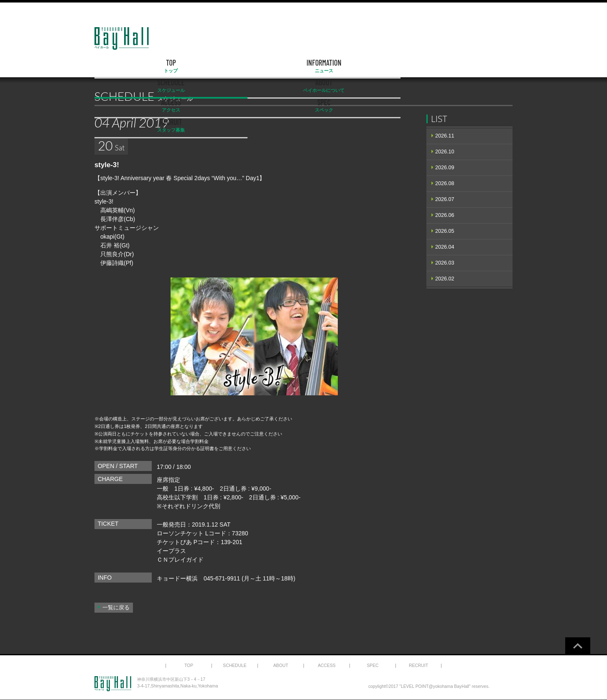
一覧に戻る (116, 608)
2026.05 (445, 231)
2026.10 (445, 152)
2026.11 (445, 136)
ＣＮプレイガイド (180, 560)
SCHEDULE (244, 66)
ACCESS (363, 66)
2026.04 (445, 247)
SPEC (423, 66)
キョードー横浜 (177, 578)
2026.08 (445, 183)
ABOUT (303, 66)
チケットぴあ (174, 542)
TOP (125, 66)
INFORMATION (184, 66)
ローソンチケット (180, 533)
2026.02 (445, 279)
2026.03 (445, 263)
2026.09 (445, 168)
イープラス (171, 551)
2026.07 (445, 199)
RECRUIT (483, 66)
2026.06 (445, 215)
